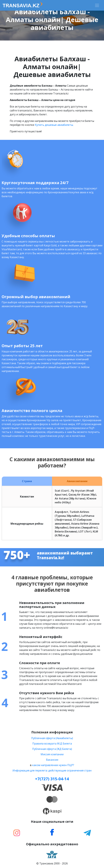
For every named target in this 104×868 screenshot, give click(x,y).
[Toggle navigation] (97, 5)
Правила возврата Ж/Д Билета (52, 744)
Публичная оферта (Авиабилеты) (52, 738)
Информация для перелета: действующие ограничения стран (52, 770)
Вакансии (52, 760)
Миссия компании (52, 754)
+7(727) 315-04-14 (52, 779)
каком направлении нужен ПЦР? (53, 765)
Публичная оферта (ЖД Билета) (52, 749)
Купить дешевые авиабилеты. (54, 125)
